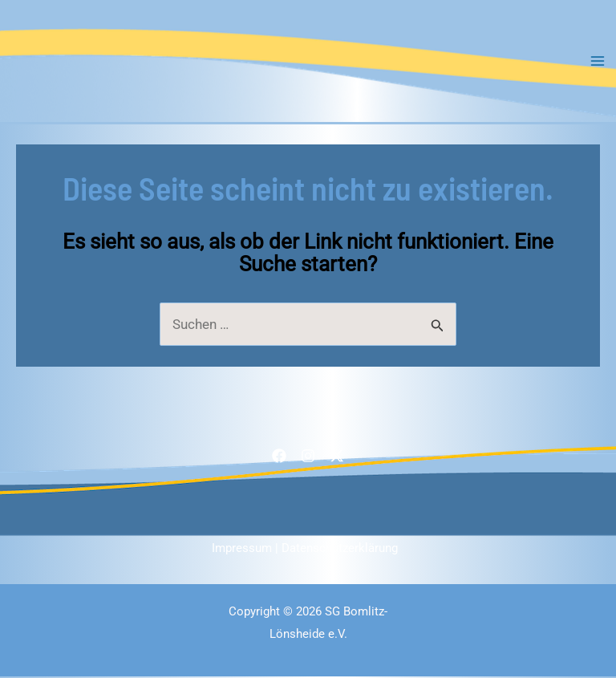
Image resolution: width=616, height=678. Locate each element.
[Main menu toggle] (598, 62)
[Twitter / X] (337, 457)
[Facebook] (279, 457)
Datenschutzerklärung (340, 550)
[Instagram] (308, 457)
